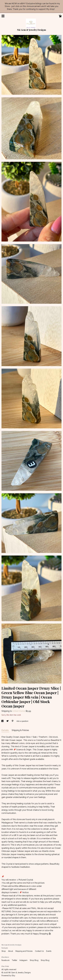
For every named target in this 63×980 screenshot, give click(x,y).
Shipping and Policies (24, 951)
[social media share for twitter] (8, 721)
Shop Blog (34, 960)
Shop (4, 951)
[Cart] (60, 17)
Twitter (15, 960)
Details (5, 730)
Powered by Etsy (8, 976)
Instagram (24, 960)
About (11, 951)
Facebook (6, 960)
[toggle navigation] (3, 16)
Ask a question (22, 721)
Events (49, 951)
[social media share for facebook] (3, 721)
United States (19, 711)
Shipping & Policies (20, 730)
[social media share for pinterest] (13, 721)
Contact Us (40, 951)
